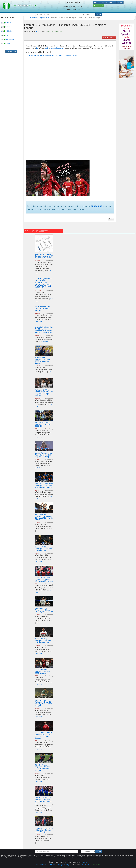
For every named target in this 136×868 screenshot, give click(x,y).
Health (6, 44)
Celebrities (7, 31)
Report (111, 219)
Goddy (85, 862)
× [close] (112, 204)
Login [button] (97, 3)
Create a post (11, 51)
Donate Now (96, 865)
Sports (41, 231)
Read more (39, 321)
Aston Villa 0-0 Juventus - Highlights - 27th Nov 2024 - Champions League (53, 55)
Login (61, 865)
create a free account (57, 48)
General (6, 23)
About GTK (112, 3)
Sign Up (67, 865)
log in (47, 48)
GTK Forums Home (32, 18)
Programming (8, 39)
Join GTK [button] (104, 3)
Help (120, 3)
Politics (6, 27)
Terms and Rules (41, 865)
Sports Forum (45, 18)
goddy (38, 31)
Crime (5, 35)
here (38, 48)
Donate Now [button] (99, 6)
